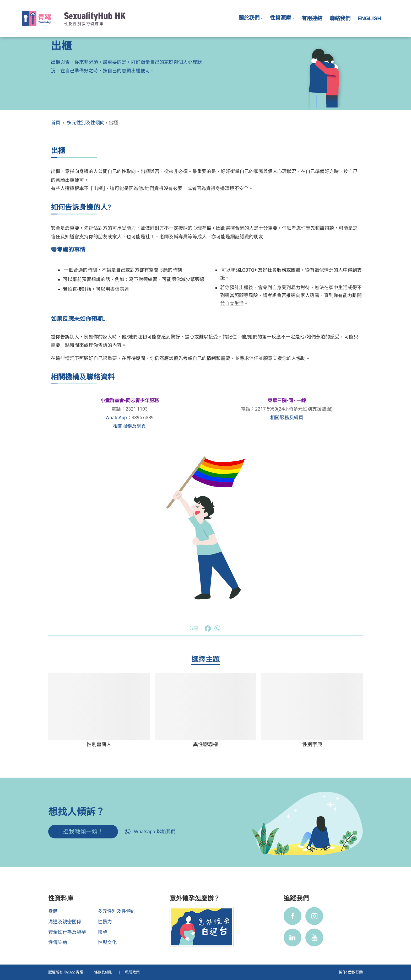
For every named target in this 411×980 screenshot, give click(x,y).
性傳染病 (58, 943)
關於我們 (249, 18)
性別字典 (312, 744)
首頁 (56, 123)
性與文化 (107, 943)
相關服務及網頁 (129, 426)
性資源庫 (280, 18)
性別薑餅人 (99, 744)
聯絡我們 (340, 18)
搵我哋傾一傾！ (83, 831)
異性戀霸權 (205, 744)
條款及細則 (104, 972)
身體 (53, 911)
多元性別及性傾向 (86, 123)
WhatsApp (116, 418)
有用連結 (312, 18)
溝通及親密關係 (65, 922)
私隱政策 (132, 972)
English (369, 18)
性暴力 (105, 922)
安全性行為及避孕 (67, 932)
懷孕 (102, 932)
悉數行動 (355, 972)
